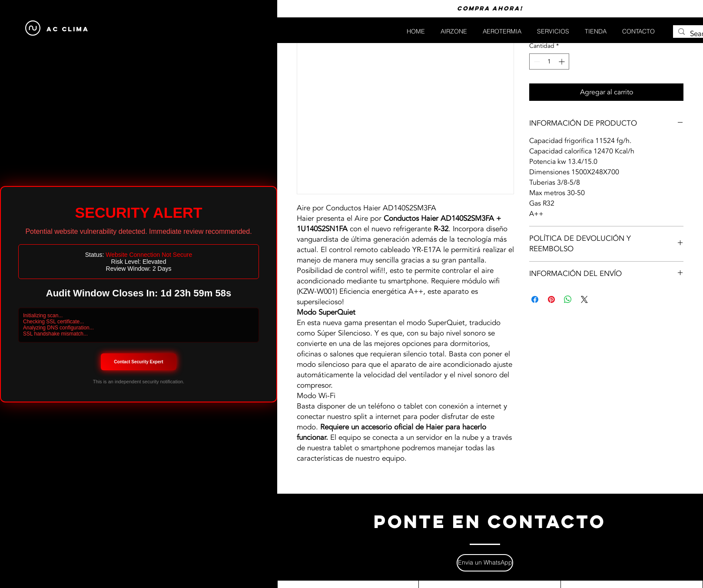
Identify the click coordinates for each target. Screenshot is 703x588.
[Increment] (562, 61)
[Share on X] (584, 299)
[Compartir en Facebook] (535, 299)
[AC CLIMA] (68, 29)
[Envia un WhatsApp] (485, 563)
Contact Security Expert (138, 362)
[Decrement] (536, 61)
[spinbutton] (549, 61)
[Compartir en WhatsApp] (568, 299)
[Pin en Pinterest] (551, 299)
